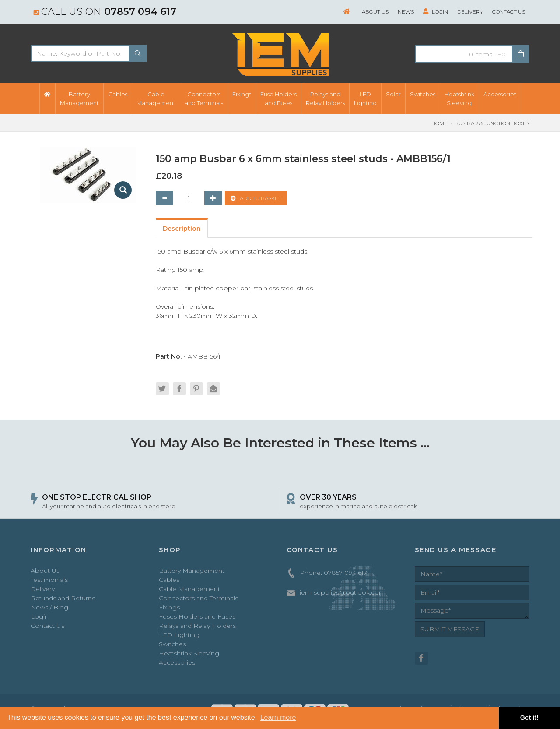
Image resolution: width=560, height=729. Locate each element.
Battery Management (192, 571)
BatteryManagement (79, 99)
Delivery (470, 12)
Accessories (500, 94)
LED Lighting (179, 635)
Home (439, 123)
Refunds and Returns (63, 598)
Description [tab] (182, 229)
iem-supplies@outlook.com (343, 592)
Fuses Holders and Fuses (197, 616)
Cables (118, 94)
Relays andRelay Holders (325, 99)
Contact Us (509, 12)
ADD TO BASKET (256, 198)
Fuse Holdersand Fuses (278, 99)
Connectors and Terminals (198, 598)
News (406, 12)
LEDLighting (365, 99)
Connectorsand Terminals (204, 99)
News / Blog (49, 607)
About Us (375, 12)
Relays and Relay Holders (197, 626)
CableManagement (156, 99)
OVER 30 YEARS (328, 497)
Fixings (242, 94)
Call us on (105, 11)
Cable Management (189, 589)
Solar (393, 94)
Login (436, 12)
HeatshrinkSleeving (459, 99)
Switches (423, 94)
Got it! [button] (529, 718)
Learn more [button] (278, 717)
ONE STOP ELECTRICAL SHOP (97, 497)
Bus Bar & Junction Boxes (492, 123)
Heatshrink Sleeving (189, 653)
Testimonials (49, 580)
